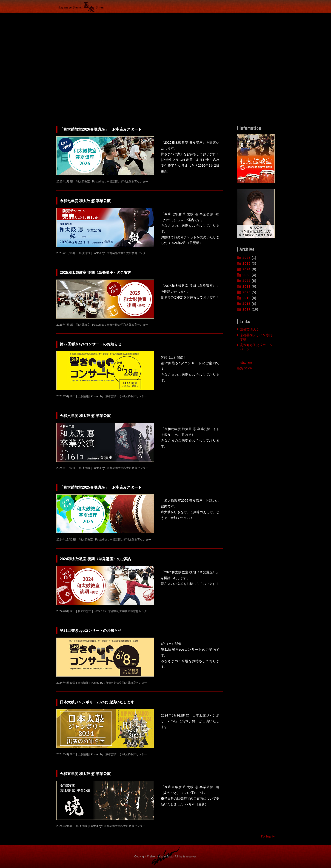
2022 (247, 281)
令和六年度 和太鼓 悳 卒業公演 (85, 416)
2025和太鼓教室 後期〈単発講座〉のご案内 (96, 273)
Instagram (245, 362)
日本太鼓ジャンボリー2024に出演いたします (97, 702)
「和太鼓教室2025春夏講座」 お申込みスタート (101, 487)
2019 (247, 298)
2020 (247, 292)
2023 (247, 275)
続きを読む (212, 181)
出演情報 (137, 17)
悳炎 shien (244, 368)
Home (68, 17)
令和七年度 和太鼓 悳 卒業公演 (85, 201)
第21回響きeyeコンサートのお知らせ (91, 631)
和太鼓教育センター (194, 17)
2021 (247, 286)
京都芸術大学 (250, 329)
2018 (247, 304)
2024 (247, 269)
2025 (247, 263)
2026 (247, 258)
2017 (247, 309)
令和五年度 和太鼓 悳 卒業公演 (85, 774)
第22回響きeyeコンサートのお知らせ (91, 344)
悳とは (177, 17)
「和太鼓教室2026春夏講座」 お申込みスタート (101, 129)
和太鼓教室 (114, 17)
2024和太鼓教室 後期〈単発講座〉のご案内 (96, 559)
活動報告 (91, 17)
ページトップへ (265, 836)
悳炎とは (160, 17)
